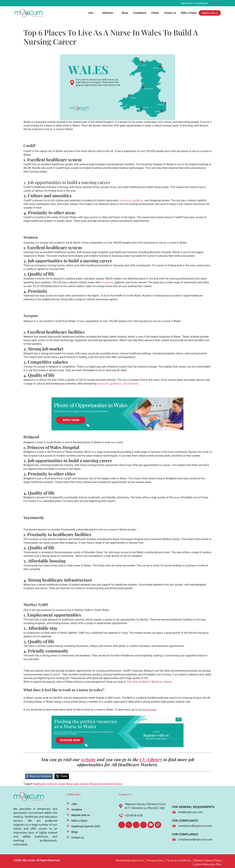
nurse (62, 784)
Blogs (125, 13)
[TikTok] (158, 825)
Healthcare (39, 784)
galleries (138, 200)
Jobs (92, 13)
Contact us (170, 13)
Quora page (150, 710)
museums (126, 200)
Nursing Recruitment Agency (106, 784)
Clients (155, 13)
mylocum (52, 784)
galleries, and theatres (125, 384)
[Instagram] (143, 825)
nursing (84, 784)
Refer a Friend (189, 13)
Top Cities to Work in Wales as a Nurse (149, 682)
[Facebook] (122, 825)
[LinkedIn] (136, 825)
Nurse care (72, 784)
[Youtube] (151, 825)
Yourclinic (215, 3)
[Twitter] (129, 825)
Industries (109, 13)
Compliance (140, 13)
